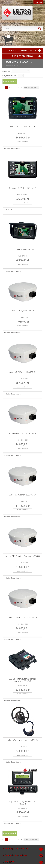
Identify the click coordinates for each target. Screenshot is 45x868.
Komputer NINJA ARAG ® (23, 249)
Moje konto (8, 862)
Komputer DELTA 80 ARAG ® (23, 127)
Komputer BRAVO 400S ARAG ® (22, 188)
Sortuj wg (6, 71)
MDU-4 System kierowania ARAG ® (23, 740)
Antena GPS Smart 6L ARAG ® (23, 495)
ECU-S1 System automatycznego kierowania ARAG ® (22, 680)
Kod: (20, 133)
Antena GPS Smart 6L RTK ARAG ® (22, 618)
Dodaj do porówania (14, 148)
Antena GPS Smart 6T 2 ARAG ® (22, 433)
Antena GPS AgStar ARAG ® (22, 311)
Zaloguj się (38, 2)
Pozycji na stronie (9, 76)
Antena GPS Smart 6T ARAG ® (23, 372)
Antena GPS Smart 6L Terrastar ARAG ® (22, 556)
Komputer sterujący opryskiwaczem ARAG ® (22, 803)
